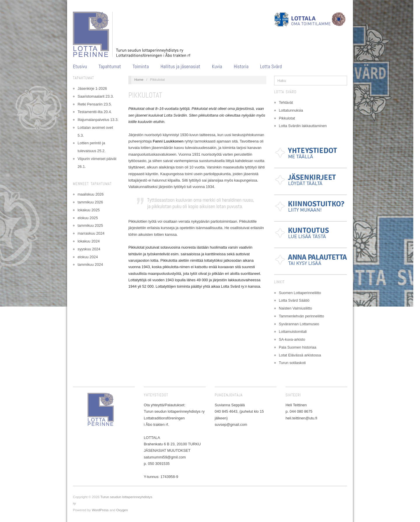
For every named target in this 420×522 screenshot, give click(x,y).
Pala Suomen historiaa (297, 347)
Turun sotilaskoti (292, 363)
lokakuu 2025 (89, 210)
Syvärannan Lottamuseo (299, 324)
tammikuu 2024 (90, 264)
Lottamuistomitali (293, 332)
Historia (241, 67)
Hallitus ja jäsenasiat (180, 67)
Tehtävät (286, 102)
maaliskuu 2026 (91, 194)
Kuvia (217, 67)
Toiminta (141, 67)
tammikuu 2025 (90, 225)
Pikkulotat (287, 118)
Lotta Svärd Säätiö (294, 300)
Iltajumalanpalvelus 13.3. (98, 120)
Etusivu (80, 67)
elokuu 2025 (88, 218)
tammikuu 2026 (90, 202)
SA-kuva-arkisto (292, 339)
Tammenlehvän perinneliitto (301, 316)
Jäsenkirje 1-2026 (92, 88)
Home (139, 79)
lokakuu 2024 (89, 241)
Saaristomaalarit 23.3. (96, 96)
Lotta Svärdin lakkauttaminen (303, 126)
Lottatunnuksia (291, 110)
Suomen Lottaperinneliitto (300, 293)
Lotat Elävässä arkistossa (300, 355)
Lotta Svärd (271, 67)
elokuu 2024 (88, 257)
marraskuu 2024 (91, 233)
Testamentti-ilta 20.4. (95, 112)
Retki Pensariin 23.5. (95, 104)
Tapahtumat (110, 67)
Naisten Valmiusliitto (295, 308)
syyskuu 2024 (89, 249)
